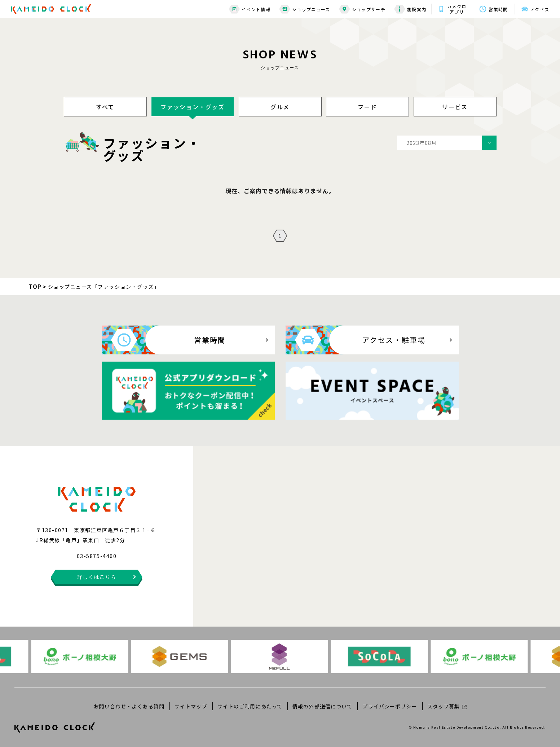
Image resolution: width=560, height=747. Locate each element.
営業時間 (498, 9)
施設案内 (410, 9)
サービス (455, 107)
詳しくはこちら (97, 577)
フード (367, 107)
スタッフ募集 (447, 706)
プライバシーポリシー (390, 706)
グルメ (280, 107)
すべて (105, 107)
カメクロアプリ (457, 9)
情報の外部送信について (322, 706)
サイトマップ (191, 706)
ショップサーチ (362, 9)
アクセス (540, 9)
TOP (35, 286)
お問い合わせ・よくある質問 (129, 706)
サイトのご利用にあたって (250, 706)
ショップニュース (305, 9)
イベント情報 (250, 9)
